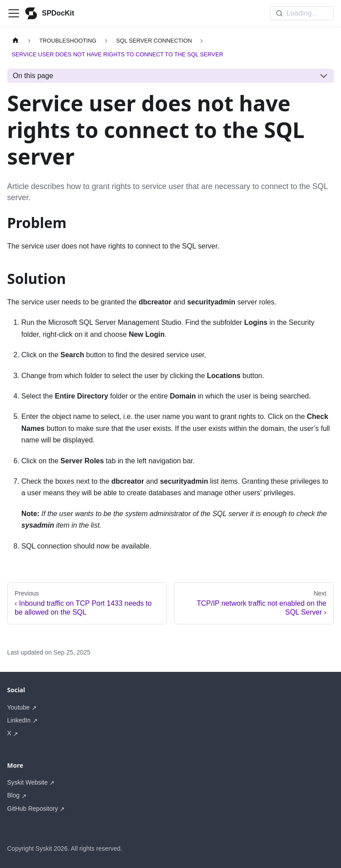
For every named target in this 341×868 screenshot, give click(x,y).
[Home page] (16, 41)
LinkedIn (19, 720)
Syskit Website (28, 782)
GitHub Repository (32, 809)
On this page (33, 76)
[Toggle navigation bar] (14, 13)
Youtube (18, 707)
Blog (13, 795)
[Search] (302, 13)
